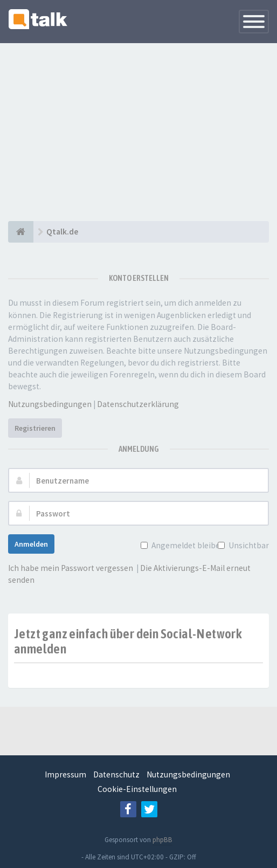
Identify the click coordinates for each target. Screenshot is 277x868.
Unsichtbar (248, 545)
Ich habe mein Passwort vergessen (71, 568)
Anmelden (31, 544)
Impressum (65, 774)
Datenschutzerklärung (138, 404)
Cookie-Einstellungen (137, 789)
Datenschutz (116, 774)
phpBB (162, 840)
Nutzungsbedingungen (50, 404)
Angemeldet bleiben (187, 545)
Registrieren (35, 428)
